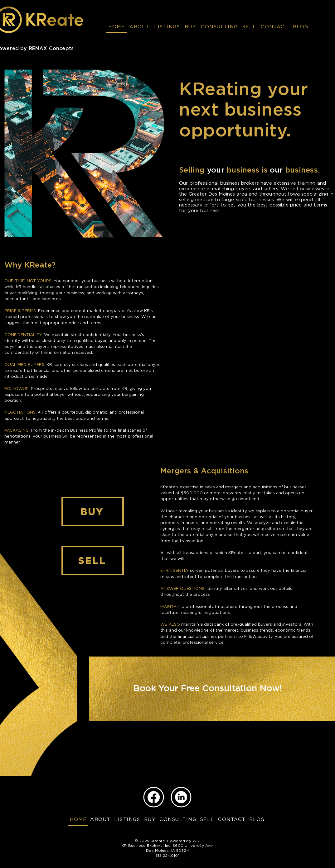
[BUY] (93, 512)
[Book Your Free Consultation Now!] (207, 689)
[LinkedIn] (181, 797)
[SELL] (93, 560)
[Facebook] (154, 797)
